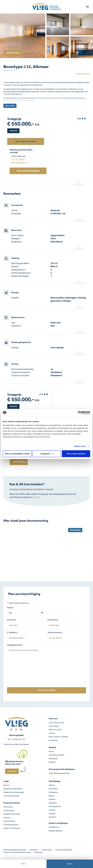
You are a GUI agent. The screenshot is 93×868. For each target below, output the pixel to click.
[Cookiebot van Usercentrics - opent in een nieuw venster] (80, 413)
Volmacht (7, 817)
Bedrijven (52, 761)
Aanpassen (47, 454)
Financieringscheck (11, 824)
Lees (10, 106)
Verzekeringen (9, 809)
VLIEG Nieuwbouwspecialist (59, 772)
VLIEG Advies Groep (56, 722)
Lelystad (52, 809)
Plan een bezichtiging (28, 171)
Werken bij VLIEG (55, 729)
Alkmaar (52, 784)
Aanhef (11, 608)
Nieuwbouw (53, 757)
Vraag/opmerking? (15, 644)
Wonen (51, 750)
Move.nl (6, 784)
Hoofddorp (53, 802)
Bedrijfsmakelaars (56, 830)
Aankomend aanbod (56, 754)
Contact (52, 732)
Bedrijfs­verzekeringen (12, 813)
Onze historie (54, 725)
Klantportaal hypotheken (13, 788)
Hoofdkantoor (54, 826)
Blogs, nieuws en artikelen (58, 736)
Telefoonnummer (55, 632)
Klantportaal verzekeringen (14, 791)
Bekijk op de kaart (83, 74)
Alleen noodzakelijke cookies (17, 454)
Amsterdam (53, 788)
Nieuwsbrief (53, 739)
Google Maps (75, 530)
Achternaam (53, 620)
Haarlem (52, 798)
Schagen (52, 812)
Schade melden (9, 820)
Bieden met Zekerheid (12, 827)
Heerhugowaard (55, 805)
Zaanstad (52, 816)
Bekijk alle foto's (13, 53)
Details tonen (80, 446)
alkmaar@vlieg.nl (19, 162)
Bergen (51, 795)
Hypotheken (8, 806)
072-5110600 (18, 159)
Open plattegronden (26, 141)
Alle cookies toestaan (76, 454)
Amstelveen (53, 791)
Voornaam (12, 620)
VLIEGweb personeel (11, 795)
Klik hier (37, 497)
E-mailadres (13, 632)
